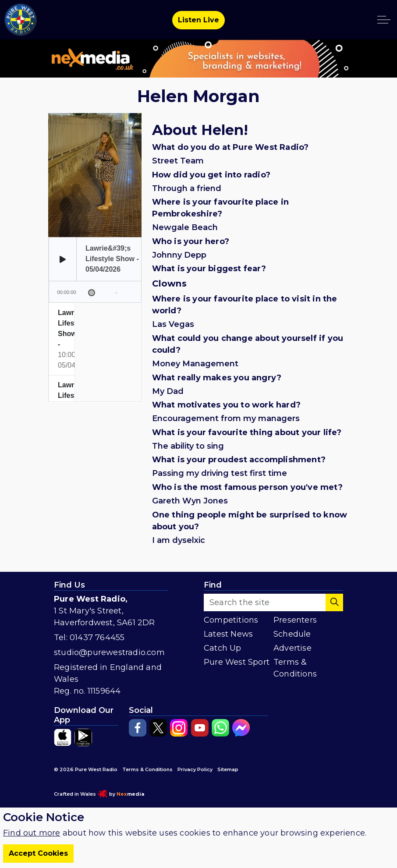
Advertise (292, 648)
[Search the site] (273, 602)
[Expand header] (384, 20)
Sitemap (228, 769)
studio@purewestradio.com (109, 652)
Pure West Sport (237, 662)
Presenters (295, 620)
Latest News (228, 634)
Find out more (32, 833)
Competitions (231, 620)
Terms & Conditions (295, 668)
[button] (334, 602)
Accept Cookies (38, 854)
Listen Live (198, 20)
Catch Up (223, 648)
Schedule (292, 634)
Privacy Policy (195, 769)
